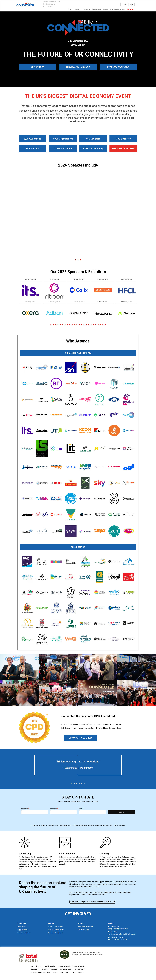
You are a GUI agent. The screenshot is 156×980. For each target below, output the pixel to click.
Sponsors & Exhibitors (55, 927)
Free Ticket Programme (117, 9)
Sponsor (51, 923)
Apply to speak (22, 930)
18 (91, 325)
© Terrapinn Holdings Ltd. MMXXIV (40, 972)
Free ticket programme (86, 927)
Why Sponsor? (96, 9)
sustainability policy (66, 969)
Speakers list (22, 927)
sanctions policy (79, 969)
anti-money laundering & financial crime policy (71, 966)
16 (86, 325)
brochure (81, 972)
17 (89, 325)
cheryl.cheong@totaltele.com (118, 929)
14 (82, 325)
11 (75, 325)
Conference (86, 9)
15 (84, 325)
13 (79, 325)
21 (98, 325)
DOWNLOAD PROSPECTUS (118, 67)
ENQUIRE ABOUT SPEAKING (78, 67)
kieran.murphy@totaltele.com (118, 939)
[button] (72, 784)
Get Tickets (131, 9)
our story (77, 9)
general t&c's (64, 972)
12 (77, 325)
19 (93, 325)
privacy (55, 972)
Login (131, 4)
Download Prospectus (55, 933)
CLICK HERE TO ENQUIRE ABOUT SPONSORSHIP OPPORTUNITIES (92, 902)
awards (106, 9)
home (70, 9)
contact (73, 972)
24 (105, 325)
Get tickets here (83, 930)
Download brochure (24, 933)
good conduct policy (36, 966)
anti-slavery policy (50, 966)
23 (103, 325)
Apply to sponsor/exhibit (56, 930)
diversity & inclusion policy (50, 969)
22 (100, 325)
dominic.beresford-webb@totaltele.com (122, 934)
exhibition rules (35, 969)
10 (72, 325)
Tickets (124, 4)
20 (96, 325)
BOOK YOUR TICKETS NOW (80, 738)
